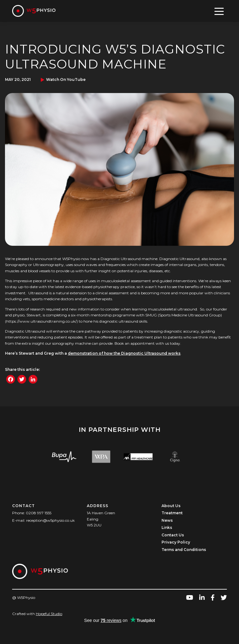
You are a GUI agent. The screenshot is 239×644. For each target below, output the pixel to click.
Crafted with (37, 614)
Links (167, 527)
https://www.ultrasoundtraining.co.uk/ (41, 321)
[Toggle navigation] (219, 11)
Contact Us (173, 535)
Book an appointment (135, 343)
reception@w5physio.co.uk (50, 520)
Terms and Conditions (184, 550)
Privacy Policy (176, 542)
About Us (171, 506)
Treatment (172, 513)
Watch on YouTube (66, 79)
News (167, 520)
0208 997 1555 (39, 513)
